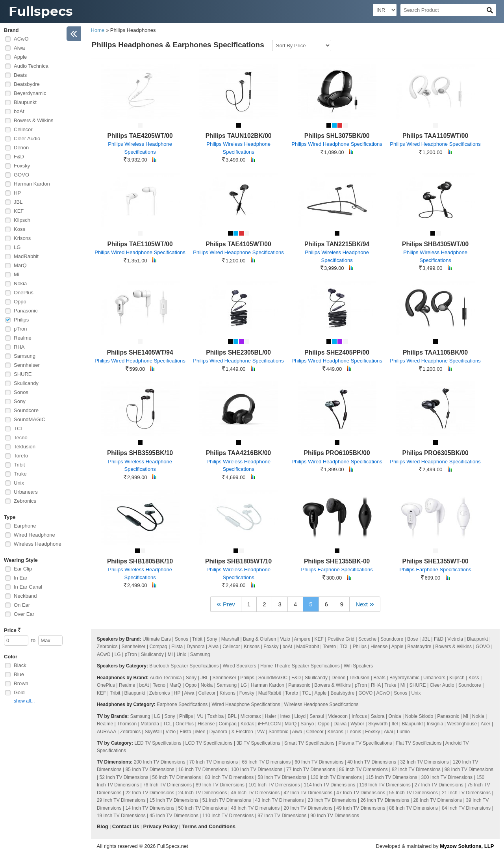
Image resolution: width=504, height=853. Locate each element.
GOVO (21, 175)
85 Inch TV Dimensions (150, 769)
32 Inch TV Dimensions (424, 762)
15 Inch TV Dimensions (174, 800)
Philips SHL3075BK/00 (337, 136)
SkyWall (153, 732)
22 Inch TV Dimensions (150, 793)
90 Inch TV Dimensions (335, 816)
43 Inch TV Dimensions (280, 800)
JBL (18, 202)
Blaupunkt (25, 102)
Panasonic (26, 311)
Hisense (379, 647)
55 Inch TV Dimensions (413, 793)
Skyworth (378, 724)
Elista (177, 647)
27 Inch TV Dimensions (439, 785)
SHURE (23, 374)
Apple (20, 57)
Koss (19, 229)
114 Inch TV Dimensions (330, 785)
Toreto (21, 456)
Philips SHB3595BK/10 (140, 453)
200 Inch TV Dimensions (160, 762)
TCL (19, 428)
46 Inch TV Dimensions (256, 793)
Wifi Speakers (358, 666)
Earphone (25, 526)
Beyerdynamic (30, 93)
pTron (20, 329)
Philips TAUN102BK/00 (239, 136)
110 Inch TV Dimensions (228, 816)
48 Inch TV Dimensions (256, 808)
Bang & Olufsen (259, 639)
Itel (395, 724)
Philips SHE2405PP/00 (337, 352)
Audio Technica (31, 66)
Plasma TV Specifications (365, 743)
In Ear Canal (28, 587)
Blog (103, 826)
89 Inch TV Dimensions (220, 785)
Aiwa (19, 48)
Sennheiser (27, 365)
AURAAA (107, 732)
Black (20, 665)
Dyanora (195, 647)
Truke (20, 474)
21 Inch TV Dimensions (466, 793)
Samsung (25, 356)
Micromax (251, 716)
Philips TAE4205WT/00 (140, 136)
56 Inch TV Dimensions (177, 777)
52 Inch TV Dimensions (124, 777)
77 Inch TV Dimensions (311, 769)
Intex (285, 716)
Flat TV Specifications (419, 743)
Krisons (22, 238)
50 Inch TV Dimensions (203, 808)
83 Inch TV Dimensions (229, 777)
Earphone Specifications (182, 704)
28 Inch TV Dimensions (437, 800)
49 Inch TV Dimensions (361, 808)
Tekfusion (25, 447)
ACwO (21, 39)
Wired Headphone (34, 535)
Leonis (354, 732)
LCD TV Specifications (209, 743)
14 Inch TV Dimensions (150, 808)
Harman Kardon (32, 184)
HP (17, 193)
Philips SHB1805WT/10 (238, 561)
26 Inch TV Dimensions (385, 800)
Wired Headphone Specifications (246, 704)
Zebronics (25, 501)
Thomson (127, 724)
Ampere (302, 639)
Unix (19, 483)
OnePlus (24, 293)
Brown (21, 683)
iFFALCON (269, 724)
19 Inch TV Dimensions (121, 816)
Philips (21, 320)
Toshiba (216, 716)
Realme (23, 338)
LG (17, 247)
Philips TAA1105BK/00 (435, 352)
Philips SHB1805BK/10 (140, 561)
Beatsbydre (27, 84)
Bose (412, 639)
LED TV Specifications (158, 743)
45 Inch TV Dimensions (174, 816)
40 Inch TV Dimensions (372, 762)
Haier (271, 716)
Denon (21, 148)
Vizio (285, 639)
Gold (19, 692)
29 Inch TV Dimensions (121, 800)
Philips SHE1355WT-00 (435, 561)
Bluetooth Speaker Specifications (184, 666)
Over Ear (24, 614)
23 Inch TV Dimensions (332, 800)
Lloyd (300, 716)
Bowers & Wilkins (33, 120)
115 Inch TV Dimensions (392, 777)
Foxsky (22, 166)
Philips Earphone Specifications (337, 570)
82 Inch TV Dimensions (416, 769)
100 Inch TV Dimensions (257, 769)
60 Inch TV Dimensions (319, 762)
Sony (20, 401)
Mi (17, 274)
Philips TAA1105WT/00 (435, 136)
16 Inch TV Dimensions (203, 769)
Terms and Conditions (209, 826)
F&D (19, 157)
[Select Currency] (385, 10)
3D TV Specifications (258, 743)
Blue (19, 674)
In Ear (21, 578)
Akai (388, 732)
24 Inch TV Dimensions (203, 793)
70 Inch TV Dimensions (214, 762)
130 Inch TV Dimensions (336, 777)
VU (200, 716)
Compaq (158, 647)
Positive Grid (341, 639)
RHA (19, 347)
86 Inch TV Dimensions (363, 769)
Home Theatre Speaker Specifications (300, 666)
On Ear (22, 605)
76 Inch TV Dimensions (167, 785)
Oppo (20, 302)
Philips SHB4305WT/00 (435, 244)
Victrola (455, 639)
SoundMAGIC (30, 419)
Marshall (230, 639)
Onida (395, 716)
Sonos (21, 392)
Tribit (19, 465)
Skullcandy (26, 383)
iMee (200, 732)
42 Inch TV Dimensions (308, 793)
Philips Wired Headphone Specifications (337, 144)
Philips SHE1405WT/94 (140, 352)
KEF (19, 211)
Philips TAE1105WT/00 (140, 244)
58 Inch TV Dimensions (282, 777)
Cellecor (23, 129)
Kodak (247, 724)
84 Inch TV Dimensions (466, 808)
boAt (19, 111)
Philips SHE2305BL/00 (238, 352)
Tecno (21, 438)
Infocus (359, 716)
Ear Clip (23, 569)
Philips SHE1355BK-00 (337, 561)
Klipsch (22, 220)
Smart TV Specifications (309, 743)
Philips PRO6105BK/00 (337, 453)
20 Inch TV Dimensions (308, 808)
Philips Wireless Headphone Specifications (140, 148)
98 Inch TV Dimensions (469, 769)
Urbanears (26, 492)
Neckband (25, 596)
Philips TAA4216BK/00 (238, 453)
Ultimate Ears (157, 639)
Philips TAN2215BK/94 (337, 244)
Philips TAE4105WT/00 (239, 244)
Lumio (403, 732)
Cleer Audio (27, 138)
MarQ (20, 265)
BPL (232, 716)
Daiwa (340, 724)
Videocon (338, 716)
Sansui (317, 716)
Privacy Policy (161, 826)
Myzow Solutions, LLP (467, 846)
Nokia (20, 283)
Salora (378, 716)
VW (261, 732)
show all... (24, 701)
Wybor (357, 724)
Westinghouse (462, 724)
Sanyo (307, 724)
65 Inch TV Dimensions (266, 762)
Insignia (435, 724)
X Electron (242, 732)
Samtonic (278, 732)
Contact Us (126, 826)
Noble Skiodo (419, 716)
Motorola (150, 724)
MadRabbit (26, 256)
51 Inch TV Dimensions (227, 800)
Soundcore (26, 410)
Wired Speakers (239, 666)
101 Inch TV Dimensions (274, 785)
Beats (20, 75)
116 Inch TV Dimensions (385, 785)
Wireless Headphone (38, 544)
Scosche (367, 639)
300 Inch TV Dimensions (447, 777)
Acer (486, 724)
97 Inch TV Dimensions (282, 816)
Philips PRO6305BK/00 (435, 453)
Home (98, 30)
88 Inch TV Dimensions (413, 808)
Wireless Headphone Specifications (321, 704)
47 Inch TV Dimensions (361, 793)
